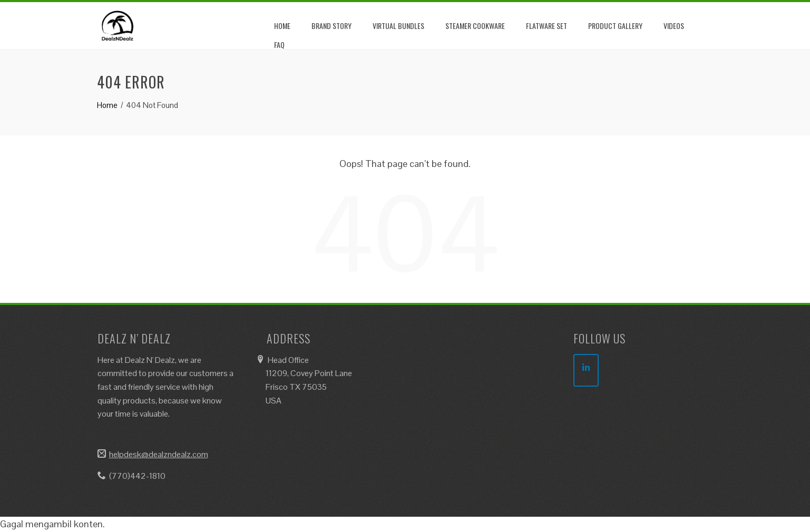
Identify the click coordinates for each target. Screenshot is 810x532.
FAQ (279, 45)
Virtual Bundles (398, 26)
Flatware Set (546, 26)
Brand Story (331, 26)
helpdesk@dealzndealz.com (159, 454)
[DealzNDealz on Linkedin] (586, 370)
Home (282, 26)
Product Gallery (615, 26)
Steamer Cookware (475, 26)
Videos (674, 26)
